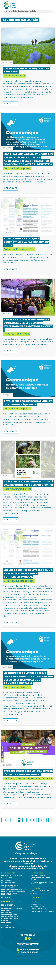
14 (41, 820)
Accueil (4, 11)
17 (51, 820)
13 (37, 820)
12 (34, 820)
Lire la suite (11, 104)
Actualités (13, 11)
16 (48, 820)
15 (44, 820)
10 (28, 820)
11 (31, 820)
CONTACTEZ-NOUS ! (28, 944)
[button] (51, 5)
